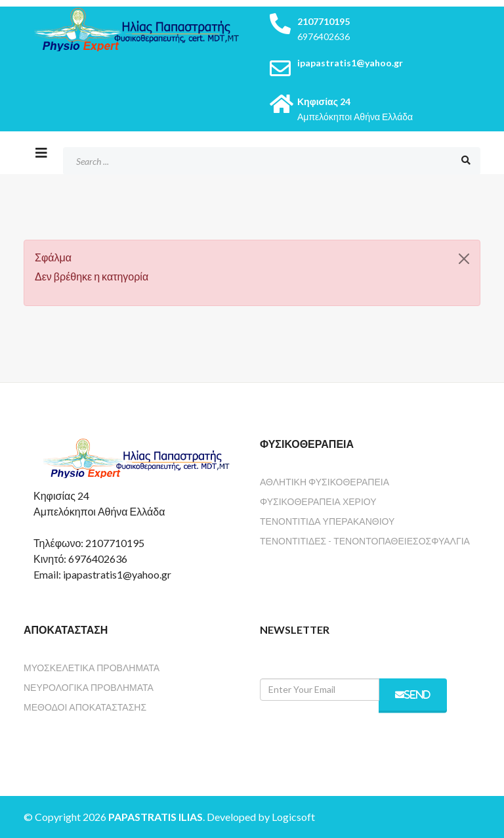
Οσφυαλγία (444, 541)
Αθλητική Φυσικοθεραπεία (325, 482)
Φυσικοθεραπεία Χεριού (318, 501)
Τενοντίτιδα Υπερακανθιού (327, 521)
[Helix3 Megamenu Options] (41, 152)
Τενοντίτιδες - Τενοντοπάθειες (339, 541)
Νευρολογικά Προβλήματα (89, 687)
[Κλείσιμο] (464, 259)
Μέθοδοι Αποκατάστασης (85, 707)
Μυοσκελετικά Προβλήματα (92, 668)
